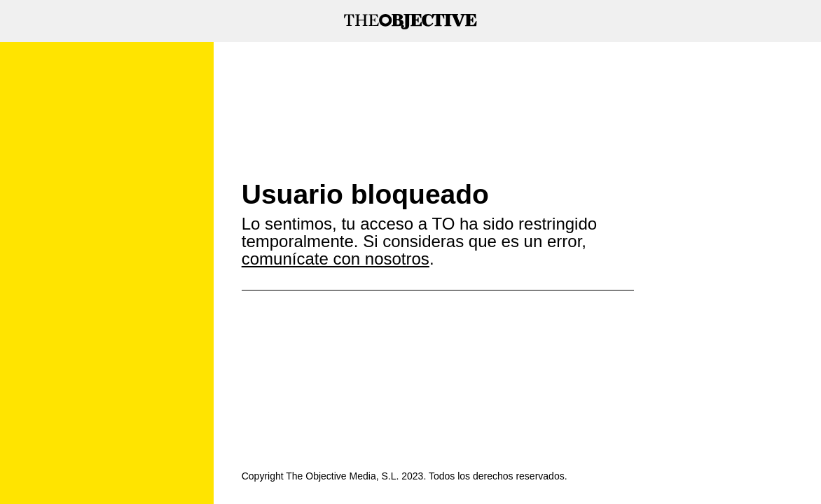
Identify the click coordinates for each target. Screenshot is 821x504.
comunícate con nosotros (336, 259)
